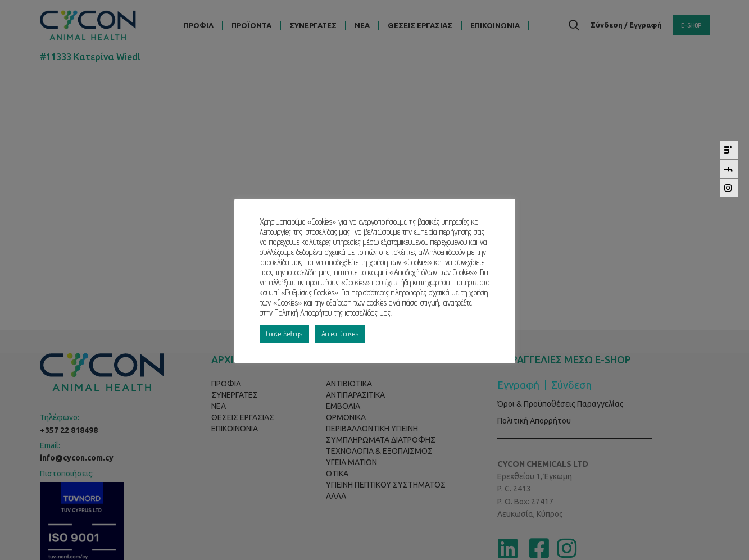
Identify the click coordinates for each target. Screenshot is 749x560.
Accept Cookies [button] (340, 334)
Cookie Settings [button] (284, 334)
